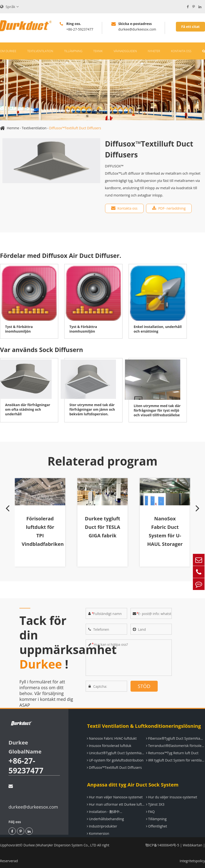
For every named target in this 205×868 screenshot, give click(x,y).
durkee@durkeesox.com (33, 796)
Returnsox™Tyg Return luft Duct (172, 752)
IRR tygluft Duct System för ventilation (175, 759)
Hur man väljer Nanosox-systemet (115, 796)
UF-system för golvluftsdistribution (115, 759)
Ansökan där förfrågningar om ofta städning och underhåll (28, 409)
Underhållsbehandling (105, 818)
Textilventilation (40, 50)
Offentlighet (156, 825)
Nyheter (154, 50)
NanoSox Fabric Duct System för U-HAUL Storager (164, 535)
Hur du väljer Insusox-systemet (171, 796)
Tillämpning (73, 50)
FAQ (150, 811)
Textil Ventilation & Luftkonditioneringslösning (143, 725)
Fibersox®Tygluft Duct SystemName (175, 738)
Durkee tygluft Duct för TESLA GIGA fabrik (102, 531)
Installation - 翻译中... (104, 811)
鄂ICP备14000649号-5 (162, 844)
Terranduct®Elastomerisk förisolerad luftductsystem (175, 745)
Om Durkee (8, 50)
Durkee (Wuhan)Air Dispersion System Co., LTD (61, 844)
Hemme (13, 127)
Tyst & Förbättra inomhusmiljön (19, 328)
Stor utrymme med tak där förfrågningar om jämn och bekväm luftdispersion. (92, 409)
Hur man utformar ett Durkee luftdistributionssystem (116, 804)
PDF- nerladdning (169, 208)
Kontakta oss (181, 50)
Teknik (98, 50)
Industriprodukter (102, 825)
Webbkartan (193, 844)
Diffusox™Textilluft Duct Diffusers (76, 127)
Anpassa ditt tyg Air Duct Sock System (132, 784)
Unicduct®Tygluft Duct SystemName (116, 752)
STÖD (144, 685)
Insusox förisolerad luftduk (109, 745)
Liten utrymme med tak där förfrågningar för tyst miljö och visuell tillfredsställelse (157, 410)
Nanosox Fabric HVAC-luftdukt (111, 738)
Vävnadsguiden (125, 50)
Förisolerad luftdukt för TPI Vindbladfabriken (44, 531)
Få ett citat (190, 27)
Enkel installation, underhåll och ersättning (158, 328)
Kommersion (98, 833)
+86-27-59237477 (26, 765)
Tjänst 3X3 (155, 804)
